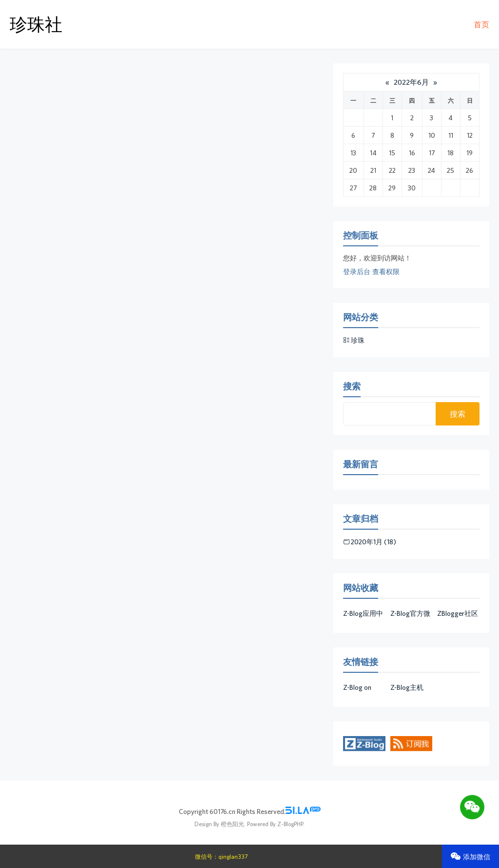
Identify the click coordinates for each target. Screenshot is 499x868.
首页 (481, 24)
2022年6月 (411, 82)
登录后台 (357, 272)
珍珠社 (36, 24)
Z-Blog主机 (407, 687)
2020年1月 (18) (374, 542)
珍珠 (358, 340)
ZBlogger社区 (458, 613)
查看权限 (386, 272)
